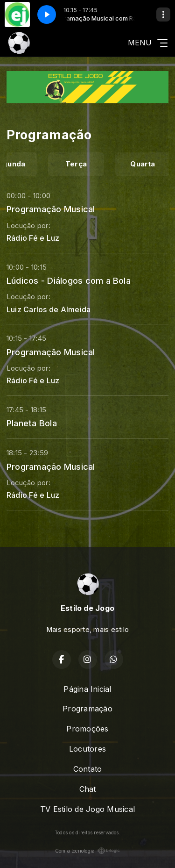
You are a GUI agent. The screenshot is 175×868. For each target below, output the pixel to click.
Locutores (87, 749)
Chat (88, 789)
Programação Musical (51, 209)
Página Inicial (87, 689)
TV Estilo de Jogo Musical (87, 809)
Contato (88, 769)
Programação (87, 709)
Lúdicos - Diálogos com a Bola (69, 280)
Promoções (87, 729)
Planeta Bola (32, 423)
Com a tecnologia (88, 851)
